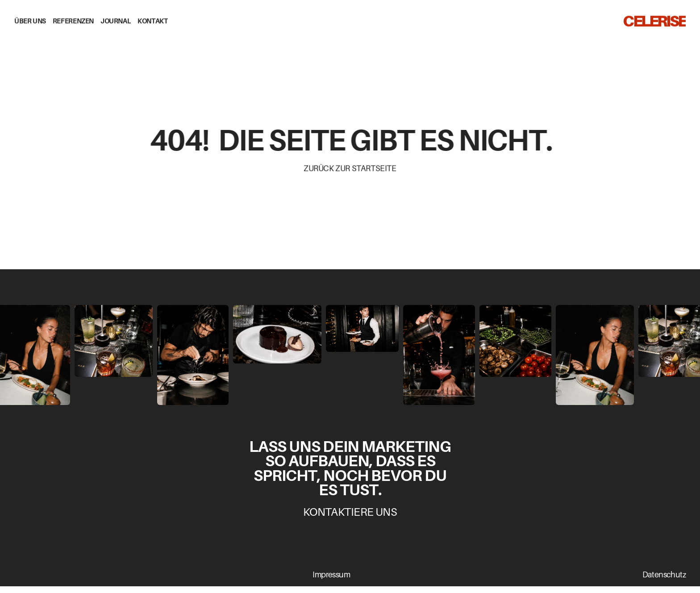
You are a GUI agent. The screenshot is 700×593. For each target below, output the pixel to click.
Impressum (331, 574)
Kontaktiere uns (350, 512)
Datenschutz (664, 574)
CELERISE (654, 20)
